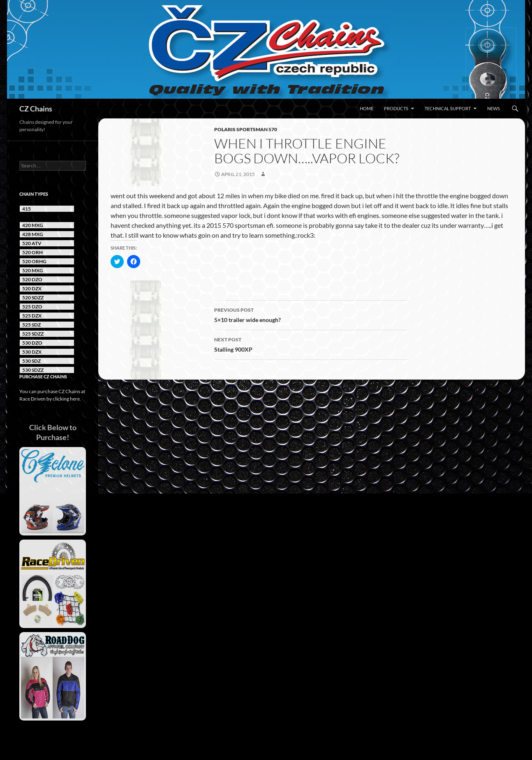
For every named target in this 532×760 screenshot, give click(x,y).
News (494, 108)
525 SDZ (31, 325)
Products (396, 108)
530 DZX (32, 352)
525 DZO (32, 307)
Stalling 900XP (312, 344)
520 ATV (32, 243)
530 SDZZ (33, 370)
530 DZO (32, 343)
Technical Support (448, 108)
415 (27, 209)
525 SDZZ (33, 334)
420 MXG (33, 225)
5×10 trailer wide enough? (312, 314)
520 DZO (32, 279)
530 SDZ (31, 361)
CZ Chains (36, 109)
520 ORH (32, 252)
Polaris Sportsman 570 (246, 129)
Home (367, 108)
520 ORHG (34, 261)
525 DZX (32, 316)
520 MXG (33, 270)
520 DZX (32, 288)
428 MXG (33, 234)
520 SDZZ (33, 298)
